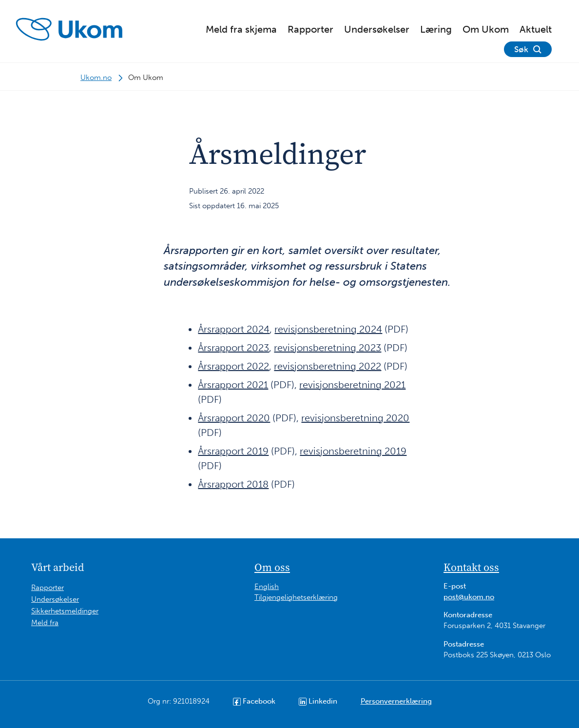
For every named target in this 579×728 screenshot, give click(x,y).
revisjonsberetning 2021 (352, 385)
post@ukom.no (469, 597)
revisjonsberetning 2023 (328, 348)
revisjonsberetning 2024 (328, 329)
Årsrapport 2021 (233, 385)
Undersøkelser (377, 29)
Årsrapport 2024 (234, 329)
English (267, 587)
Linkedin (318, 701)
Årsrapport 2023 (233, 348)
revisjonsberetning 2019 (353, 451)
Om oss (272, 567)
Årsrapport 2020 (234, 418)
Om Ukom (486, 29)
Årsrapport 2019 (233, 451)
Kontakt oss (471, 567)
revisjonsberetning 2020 (355, 418)
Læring (436, 29)
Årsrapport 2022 (233, 366)
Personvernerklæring (396, 701)
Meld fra (45, 623)
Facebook (254, 701)
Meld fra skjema (241, 29)
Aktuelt (536, 29)
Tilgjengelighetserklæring (296, 597)
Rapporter (310, 29)
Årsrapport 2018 (233, 484)
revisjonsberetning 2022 (328, 366)
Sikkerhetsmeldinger (65, 611)
